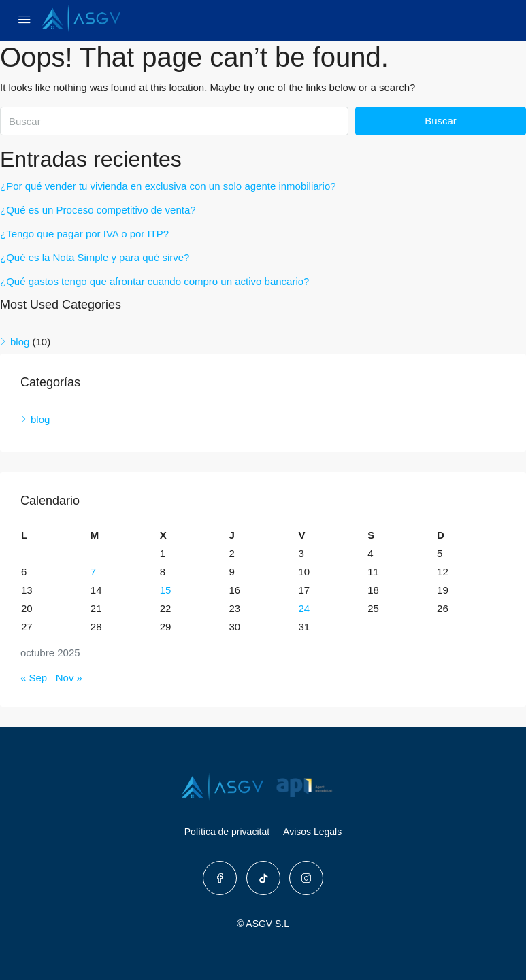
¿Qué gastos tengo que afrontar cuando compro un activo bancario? (154, 281)
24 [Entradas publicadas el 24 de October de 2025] (304, 608)
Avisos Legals (312, 832)
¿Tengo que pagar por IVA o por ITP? (84, 234)
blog (20, 342)
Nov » (69, 678)
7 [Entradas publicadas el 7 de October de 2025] (93, 572)
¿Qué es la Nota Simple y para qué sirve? (95, 257)
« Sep (34, 678)
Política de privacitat (227, 832)
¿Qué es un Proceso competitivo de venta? (98, 210)
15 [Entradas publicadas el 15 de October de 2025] (166, 590)
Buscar (441, 121)
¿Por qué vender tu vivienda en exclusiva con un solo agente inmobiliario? (168, 186)
